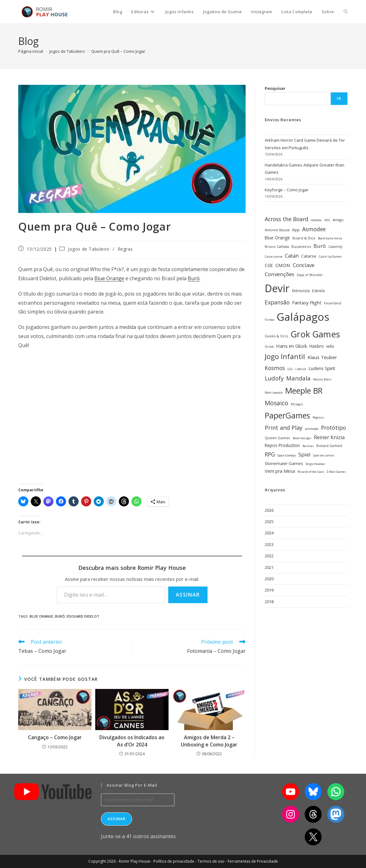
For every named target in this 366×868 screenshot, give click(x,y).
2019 (269, 590)
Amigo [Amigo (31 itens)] (338, 220)
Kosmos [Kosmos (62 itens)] (275, 368)
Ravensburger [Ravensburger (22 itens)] (302, 438)
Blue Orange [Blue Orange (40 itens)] (277, 238)
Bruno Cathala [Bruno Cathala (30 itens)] (277, 246)
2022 (269, 556)
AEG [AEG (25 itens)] (327, 220)
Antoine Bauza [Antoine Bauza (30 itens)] (277, 230)
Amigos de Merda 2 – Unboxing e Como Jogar (209, 741)
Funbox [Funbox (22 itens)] (269, 320)
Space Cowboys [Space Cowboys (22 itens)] (287, 456)
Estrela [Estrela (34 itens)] (319, 291)
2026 (269, 510)
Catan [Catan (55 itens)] (292, 256)
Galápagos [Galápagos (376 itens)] (303, 317)
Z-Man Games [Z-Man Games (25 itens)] (336, 472)
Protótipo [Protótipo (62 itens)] (333, 428)
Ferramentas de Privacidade (253, 861)
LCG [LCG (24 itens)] (290, 369)
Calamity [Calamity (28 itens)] (335, 247)
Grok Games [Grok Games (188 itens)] (315, 334)
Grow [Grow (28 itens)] (269, 347)
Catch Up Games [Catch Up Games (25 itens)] (330, 257)
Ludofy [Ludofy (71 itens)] (274, 378)
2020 (269, 579)
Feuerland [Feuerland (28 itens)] (333, 303)
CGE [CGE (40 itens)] (269, 265)
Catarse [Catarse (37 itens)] (309, 256)
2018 (269, 602)
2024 (269, 533)
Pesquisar (275, 88)
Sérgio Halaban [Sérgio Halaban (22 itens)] (316, 464)
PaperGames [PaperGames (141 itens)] (287, 415)
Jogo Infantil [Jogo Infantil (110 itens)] (285, 356)
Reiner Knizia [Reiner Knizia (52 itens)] (329, 437)
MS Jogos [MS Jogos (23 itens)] (297, 404)
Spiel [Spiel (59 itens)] (305, 454)
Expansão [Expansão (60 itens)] (277, 302)
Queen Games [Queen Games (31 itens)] (277, 438)
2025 (269, 521)
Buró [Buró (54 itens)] (320, 246)
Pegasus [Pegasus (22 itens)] (318, 418)
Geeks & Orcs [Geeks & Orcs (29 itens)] (276, 336)
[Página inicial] (31, 51)
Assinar (188, 595)
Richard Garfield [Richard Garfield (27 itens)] (329, 446)
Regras (125, 249)
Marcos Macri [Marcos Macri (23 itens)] (322, 379)
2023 (269, 544)
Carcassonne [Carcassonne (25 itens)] (274, 257)
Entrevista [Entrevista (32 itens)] (301, 291)
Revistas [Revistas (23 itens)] (308, 446)
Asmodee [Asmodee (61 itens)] (314, 229)
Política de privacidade (174, 861)
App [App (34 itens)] (296, 230)
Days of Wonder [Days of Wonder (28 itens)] (310, 275)
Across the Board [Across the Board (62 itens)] (287, 219)
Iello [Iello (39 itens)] (330, 346)
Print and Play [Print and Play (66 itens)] (284, 428)
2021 (269, 567)
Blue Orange (109, 278)
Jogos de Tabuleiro (89, 249)
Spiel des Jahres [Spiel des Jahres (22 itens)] (324, 456)
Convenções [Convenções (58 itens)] (280, 274)
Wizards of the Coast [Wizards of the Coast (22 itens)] (311, 472)
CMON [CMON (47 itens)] (283, 265)
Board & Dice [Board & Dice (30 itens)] (304, 238)
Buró (194, 278)
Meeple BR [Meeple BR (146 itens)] (304, 390)
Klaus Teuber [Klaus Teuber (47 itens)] (322, 357)
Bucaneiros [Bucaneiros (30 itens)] (301, 246)
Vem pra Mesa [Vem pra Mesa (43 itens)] (280, 471)
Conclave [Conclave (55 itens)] (304, 265)
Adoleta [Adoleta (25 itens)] (316, 220)
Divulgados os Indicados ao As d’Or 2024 (132, 741)
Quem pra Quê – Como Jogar (118, 51)
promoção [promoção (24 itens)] (312, 429)
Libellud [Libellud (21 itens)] (301, 369)
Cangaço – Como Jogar (55, 737)
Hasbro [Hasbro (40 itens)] (317, 346)
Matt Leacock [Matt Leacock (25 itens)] (274, 393)
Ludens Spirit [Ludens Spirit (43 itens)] (322, 368)
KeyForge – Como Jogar (287, 190)
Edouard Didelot (83, 616)
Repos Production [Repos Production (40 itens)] (282, 445)
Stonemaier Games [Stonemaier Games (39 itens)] (284, 463)
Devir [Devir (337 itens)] (277, 288)
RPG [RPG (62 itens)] (270, 454)
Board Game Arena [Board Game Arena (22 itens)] (330, 238)
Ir (339, 98)
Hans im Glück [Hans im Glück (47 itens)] (291, 346)
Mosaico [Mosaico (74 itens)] (277, 403)
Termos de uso (211, 861)
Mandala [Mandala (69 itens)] (298, 378)
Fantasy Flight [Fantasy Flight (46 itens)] (307, 303)
